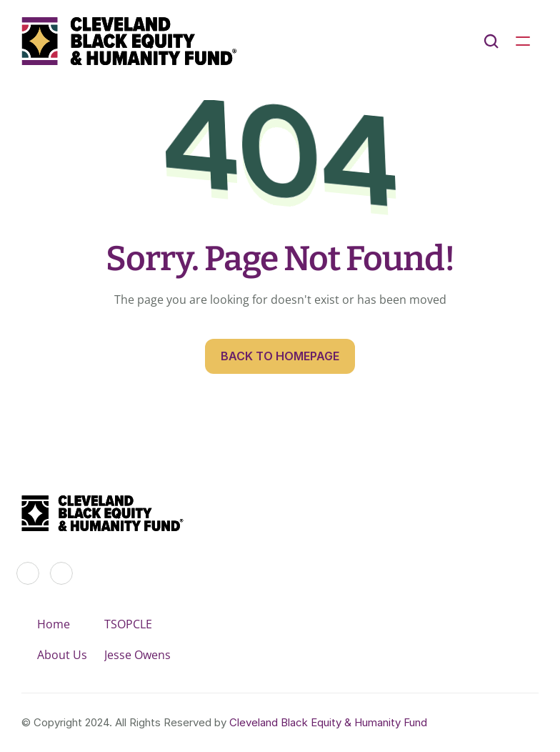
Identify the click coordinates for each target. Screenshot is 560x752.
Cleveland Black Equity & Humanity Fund (328, 722)
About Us (62, 655)
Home (54, 624)
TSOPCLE (128, 624)
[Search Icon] (491, 41)
